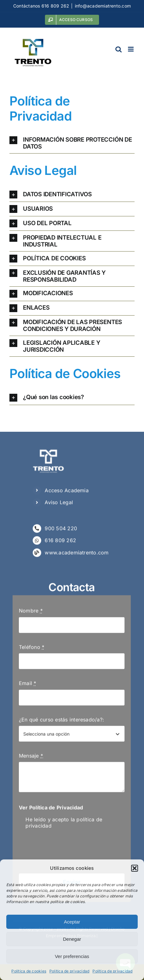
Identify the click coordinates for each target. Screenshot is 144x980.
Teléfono (32, 649)
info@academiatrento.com (103, 6)
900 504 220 (61, 530)
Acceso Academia (67, 492)
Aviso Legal (59, 504)
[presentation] (67, 853)
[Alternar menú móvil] (131, 49)
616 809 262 (60, 542)
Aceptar (72, 922)
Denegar (72, 939)
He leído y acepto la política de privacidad (64, 825)
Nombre (31, 613)
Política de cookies (29, 971)
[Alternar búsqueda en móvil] (119, 49)
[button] (135, 868)
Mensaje (31, 758)
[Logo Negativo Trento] (48, 450)
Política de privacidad (69, 971)
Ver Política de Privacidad (51, 809)
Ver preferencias (72, 956)
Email (28, 685)
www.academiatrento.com (77, 555)
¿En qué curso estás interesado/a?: (61, 721)
